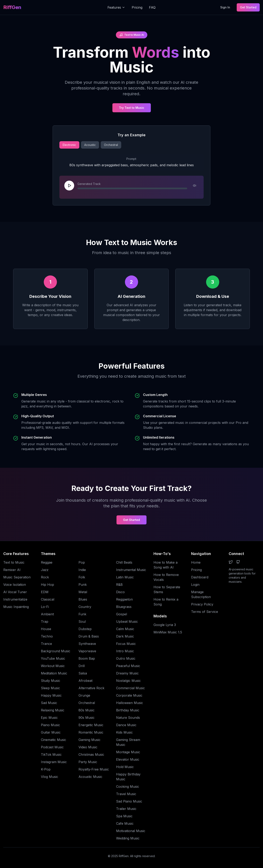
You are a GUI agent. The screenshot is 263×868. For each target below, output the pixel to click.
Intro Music (125, 651)
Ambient (47, 614)
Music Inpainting (16, 607)
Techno (47, 636)
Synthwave (87, 644)
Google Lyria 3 (165, 625)
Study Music (51, 681)
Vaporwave (87, 651)
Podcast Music (52, 747)
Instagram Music (54, 762)
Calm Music (125, 629)
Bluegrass (124, 607)
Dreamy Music (127, 673)
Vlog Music (50, 777)
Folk (82, 577)
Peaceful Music (128, 666)
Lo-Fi (45, 607)
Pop (82, 562)
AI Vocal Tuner (15, 592)
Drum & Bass (89, 636)
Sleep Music (50, 688)
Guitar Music (51, 732)
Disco (120, 592)
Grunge (84, 695)
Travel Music (126, 794)
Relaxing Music (53, 710)
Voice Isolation (15, 585)
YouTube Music (53, 658)
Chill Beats (124, 562)
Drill (82, 666)
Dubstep (85, 629)
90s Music (87, 718)
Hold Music (125, 767)
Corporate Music (129, 695)
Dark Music (125, 636)
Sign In (225, 7)
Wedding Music (128, 838)
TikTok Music (51, 754)
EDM (45, 592)
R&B (119, 585)
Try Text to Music (132, 108)
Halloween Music (130, 703)
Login (195, 585)
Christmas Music (91, 754)
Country (85, 607)
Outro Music (126, 658)
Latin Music (125, 577)
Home (196, 562)
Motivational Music (131, 831)
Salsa (83, 673)
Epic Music (49, 718)
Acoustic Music (90, 777)
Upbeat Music (127, 621)
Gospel (122, 614)
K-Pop (46, 769)
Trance (46, 644)
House (46, 629)
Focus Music (126, 644)
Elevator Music (128, 759)
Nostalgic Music (128, 681)
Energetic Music (91, 725)
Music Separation (17, 577)
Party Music (88, 762)
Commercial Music (130, 688)
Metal (83, 592)
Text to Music (14, 562)
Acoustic (90, 145)
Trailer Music (126, 809)
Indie (82, 570)
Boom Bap (87, 658)
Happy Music (51, 695)
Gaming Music (89, 740)
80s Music (87, 710)
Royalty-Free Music (94, 769)
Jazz (45, 570)
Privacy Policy (202, 604)
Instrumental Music (131, 570)
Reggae (47, 562)
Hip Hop (47, 585)
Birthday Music (128, 710)
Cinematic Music (54, 740)
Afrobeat (85, 681)
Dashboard (200, 577)
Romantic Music (91, 732)
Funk (82, 614)
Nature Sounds (128, 718)
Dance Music (126, 725)
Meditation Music (54, 673)
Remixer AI (12, 570)
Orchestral (111, 145)
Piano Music (50, 725)
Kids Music (124, 732)
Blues (83, 599)
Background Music (56, 651)
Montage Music (128, 752)
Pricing (137, 7)
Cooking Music (128, 787)
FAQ (152, 7)
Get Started (248, 7)
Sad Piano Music (129, 801)
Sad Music (49, 703)
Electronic (69, 145)
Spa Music (124, 816)
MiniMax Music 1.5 (168, 632)
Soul (82, 621)
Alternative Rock (91, 688)
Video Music (88, 747)
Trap (45, 621)
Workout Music (53, 666)
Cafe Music (125, 823)
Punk (83, 585)
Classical (48, 599)
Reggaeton (124, 599)
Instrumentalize (15, 599)
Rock (45, 577)
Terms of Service (205, 612)
